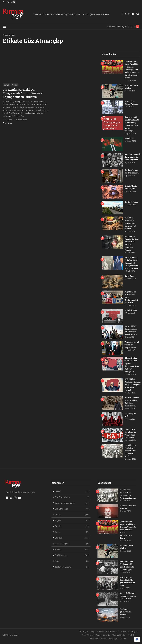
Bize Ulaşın (113, 642)
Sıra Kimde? (130, 141)
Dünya (6, 85)
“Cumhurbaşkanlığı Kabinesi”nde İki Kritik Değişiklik (133, 159)
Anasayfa (6, 35)
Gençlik (85, 14)
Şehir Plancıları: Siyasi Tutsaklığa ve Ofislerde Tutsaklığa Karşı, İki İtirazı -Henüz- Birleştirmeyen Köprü (128, 533)
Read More (8, 123)
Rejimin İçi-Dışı (131, 312)
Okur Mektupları (119, 638)
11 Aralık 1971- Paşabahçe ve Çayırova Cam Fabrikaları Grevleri (130, 454)
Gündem (38, 14)
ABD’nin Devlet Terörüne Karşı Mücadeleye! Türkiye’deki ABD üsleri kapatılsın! (132, 265)
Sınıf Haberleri (57, 14)
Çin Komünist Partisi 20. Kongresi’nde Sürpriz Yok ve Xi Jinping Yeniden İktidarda (23, 93)
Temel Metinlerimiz (98, 642)
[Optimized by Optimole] (137, 639)
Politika (46, 14)
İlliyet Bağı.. (129, 278)
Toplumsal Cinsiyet (72, 14)
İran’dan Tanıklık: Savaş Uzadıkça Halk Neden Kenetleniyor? (131, 404)
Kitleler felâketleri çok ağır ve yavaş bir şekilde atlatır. (127, 599)
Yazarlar (123, 642)
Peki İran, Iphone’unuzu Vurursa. (126, 615)
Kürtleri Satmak (131, 204)
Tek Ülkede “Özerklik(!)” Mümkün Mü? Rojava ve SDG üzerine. (130, 226)
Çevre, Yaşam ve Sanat (100, 14)
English (131, 638)
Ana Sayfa (83, 635)
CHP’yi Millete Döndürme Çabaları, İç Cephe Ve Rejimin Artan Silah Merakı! (133, 386)
